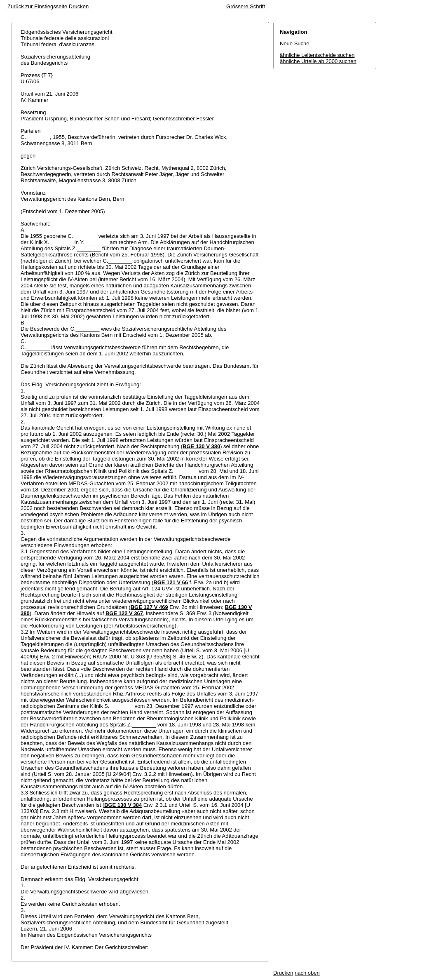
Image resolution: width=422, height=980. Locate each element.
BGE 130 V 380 (201, 446)
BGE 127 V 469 (149, 607)
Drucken (79, 6)
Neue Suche (295, 43)
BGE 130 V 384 (123, 805)
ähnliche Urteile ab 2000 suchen (318, 61)
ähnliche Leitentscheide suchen (317, 55)
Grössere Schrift (246, 6)
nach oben (307, 973)
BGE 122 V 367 (124, 613)
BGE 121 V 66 (171, 582)
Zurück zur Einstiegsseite (37, 6)
